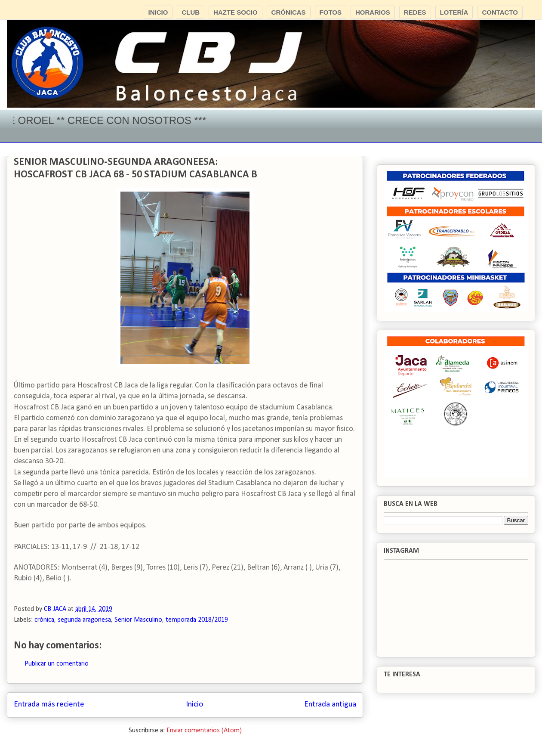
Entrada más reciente (49, 705)
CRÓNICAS (289, 12)
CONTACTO (500, 12)
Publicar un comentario (57, 664)
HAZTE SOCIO (236, 12)
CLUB (191, 12)
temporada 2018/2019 (197, 620)
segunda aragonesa (84, 620)
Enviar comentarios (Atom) (204, 731)
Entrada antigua (330, 705)
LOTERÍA (454, 12)
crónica (44, 620)
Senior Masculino (138, 620)
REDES (415, 12)
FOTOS (331, 12)
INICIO (158, 12)
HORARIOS (373, 12)
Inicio (194, 705)
